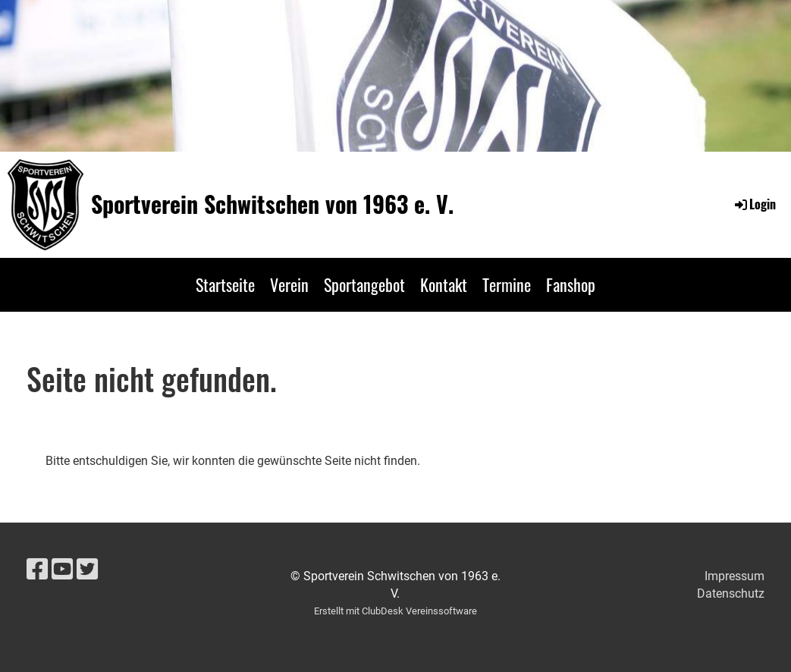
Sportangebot (364, 284)
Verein (289, 284)
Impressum (734, 576)
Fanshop (571, 284)
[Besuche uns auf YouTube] (62, 570)
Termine (507, 284)
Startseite (225, 284)
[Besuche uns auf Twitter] (87, 570)
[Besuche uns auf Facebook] (37, 570)
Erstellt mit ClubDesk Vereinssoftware (395, 611)
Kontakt (444, 284)
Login (754, 204)
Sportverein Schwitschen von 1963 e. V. (272, 204)
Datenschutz (731, 593)
